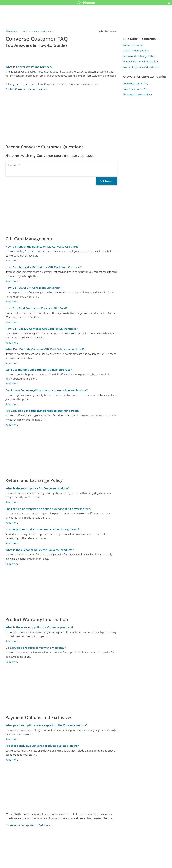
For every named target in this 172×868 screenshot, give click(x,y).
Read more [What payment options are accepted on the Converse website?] (12, 739)
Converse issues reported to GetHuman (29, 825)
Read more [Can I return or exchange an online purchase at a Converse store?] (12, 523)
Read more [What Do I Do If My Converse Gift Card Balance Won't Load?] (12, 363)
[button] (169, 3)
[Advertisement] (61, 117)
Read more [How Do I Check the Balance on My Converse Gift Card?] (12, 260)
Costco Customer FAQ (135, 84)
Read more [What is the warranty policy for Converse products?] (12, 641)
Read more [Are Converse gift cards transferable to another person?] (12, 425)
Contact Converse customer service (26, 89)
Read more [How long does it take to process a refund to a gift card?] (12, 543)
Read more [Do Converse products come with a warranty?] (12, 662)
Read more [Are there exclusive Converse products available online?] (12, 760)
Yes (92, 848)
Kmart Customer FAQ (135, 89)
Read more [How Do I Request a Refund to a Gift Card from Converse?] (12, 281)
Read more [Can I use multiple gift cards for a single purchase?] (12, 384)
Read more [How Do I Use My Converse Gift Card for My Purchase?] (12, 343)
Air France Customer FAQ (137, 95)
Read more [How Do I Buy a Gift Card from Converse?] (12, 302)
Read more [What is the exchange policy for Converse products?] (12, 564)
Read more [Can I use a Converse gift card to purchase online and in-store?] (12, 404)
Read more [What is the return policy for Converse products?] (12, 502)
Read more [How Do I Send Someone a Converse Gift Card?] (12, 322)
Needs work (103, 848)
